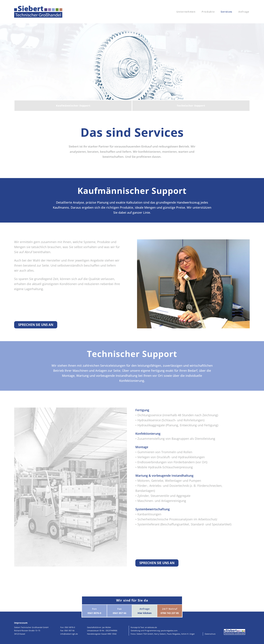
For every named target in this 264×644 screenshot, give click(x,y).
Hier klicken (145, 613)
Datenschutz (210, 634)
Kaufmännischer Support (73, 106)
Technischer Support (191, 106)
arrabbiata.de (151, 627)
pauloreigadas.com (169, 630)
